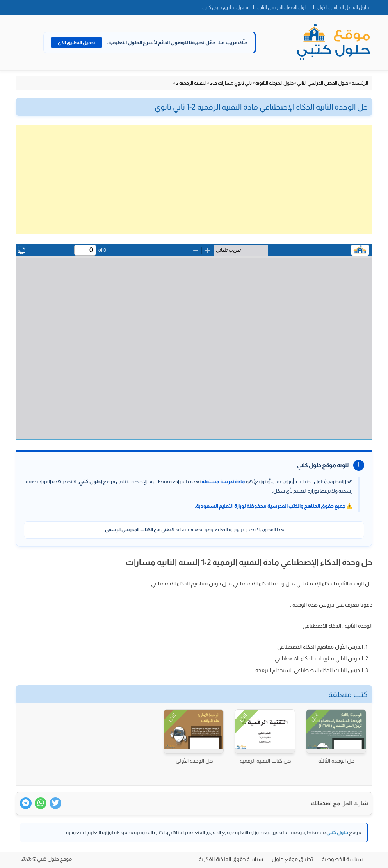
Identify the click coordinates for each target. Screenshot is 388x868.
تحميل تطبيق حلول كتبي (225, 7)
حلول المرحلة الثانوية (274, 83)
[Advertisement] (194, 180)
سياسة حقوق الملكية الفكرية (231, 859)
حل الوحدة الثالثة (336, 761)
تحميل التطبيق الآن (77, 43)
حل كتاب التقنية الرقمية (265, 761)
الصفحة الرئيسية (381, 6)
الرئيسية (360, 83)
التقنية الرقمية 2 (191, 83)
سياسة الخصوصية (342, 859)
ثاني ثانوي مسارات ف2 (231, 83)
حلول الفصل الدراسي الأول (343, 7)
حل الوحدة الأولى (194, 761)
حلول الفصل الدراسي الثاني (283, 7)
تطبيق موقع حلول (292, 859)
